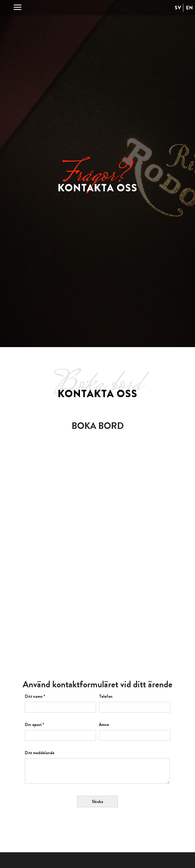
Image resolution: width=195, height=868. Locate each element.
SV (178, 8)
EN (189, 8)
